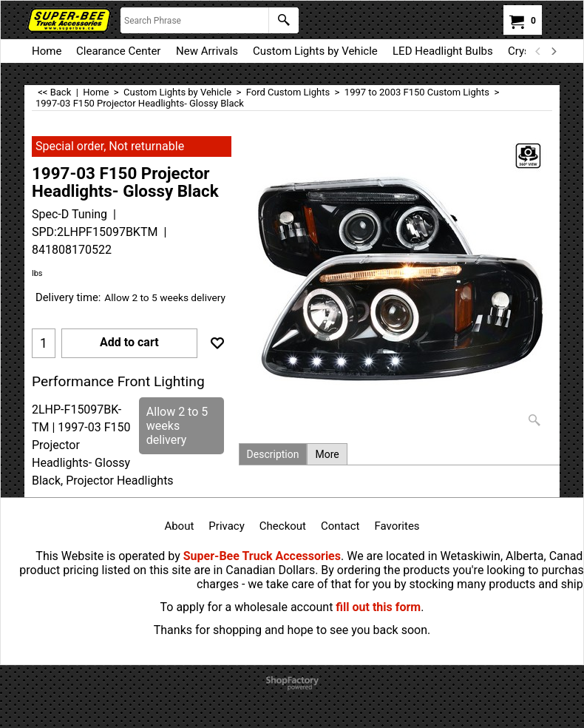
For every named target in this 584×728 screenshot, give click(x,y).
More (327, 454)
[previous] (538, 51)
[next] (553, 51)
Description (273, 454)
